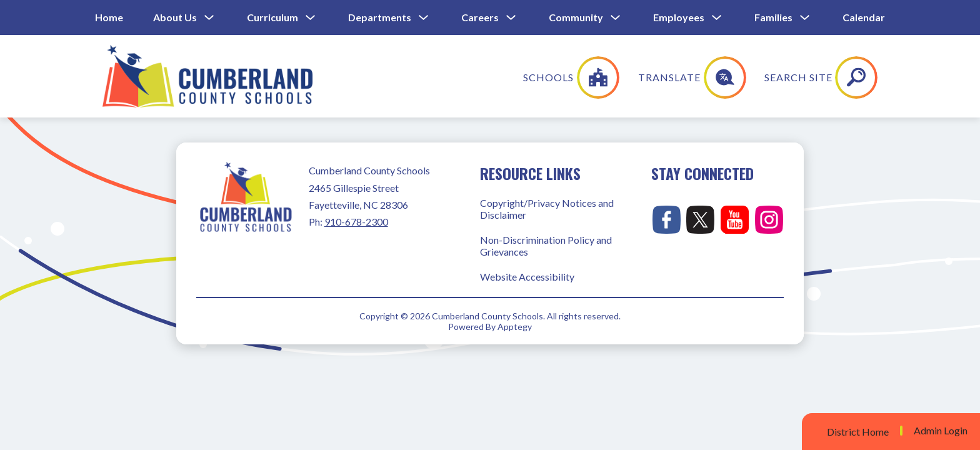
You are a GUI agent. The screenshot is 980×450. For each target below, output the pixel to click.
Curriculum (272, 17)
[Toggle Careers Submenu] (511, 18)
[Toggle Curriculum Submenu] (311, 18)
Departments (380, 17)
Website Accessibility (527, 277)
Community (576, 17)
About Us (175, 17)
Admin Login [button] (941, 431)
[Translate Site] (775, 77)
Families (773, 17)
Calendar (864, 17)
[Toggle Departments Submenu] (424, 18)
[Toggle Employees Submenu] (717, 18)
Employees (679, 17)
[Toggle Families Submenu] (805, 18)
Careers (480, 17)
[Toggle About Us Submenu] (209, 18)
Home (109, 17)
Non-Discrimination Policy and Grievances (546, 246)
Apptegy (515, 327)
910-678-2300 (356, 222)
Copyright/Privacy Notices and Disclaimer (547, 209)
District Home (858, 432)
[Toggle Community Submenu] (616, 18)
